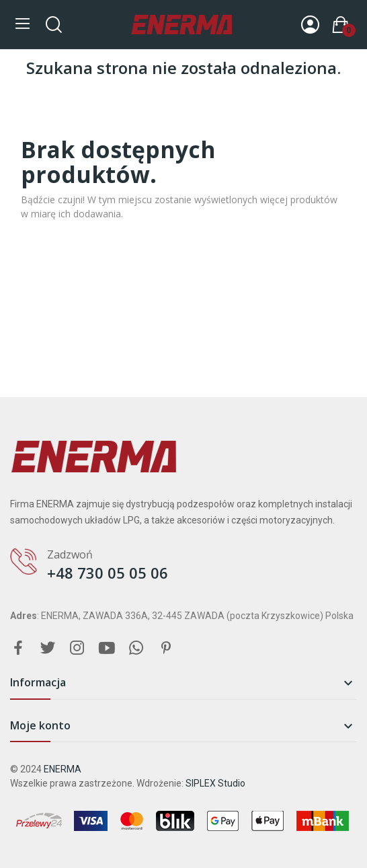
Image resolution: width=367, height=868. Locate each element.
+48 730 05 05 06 (108, 573)
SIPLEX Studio (215, 783)
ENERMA (63, 769)
